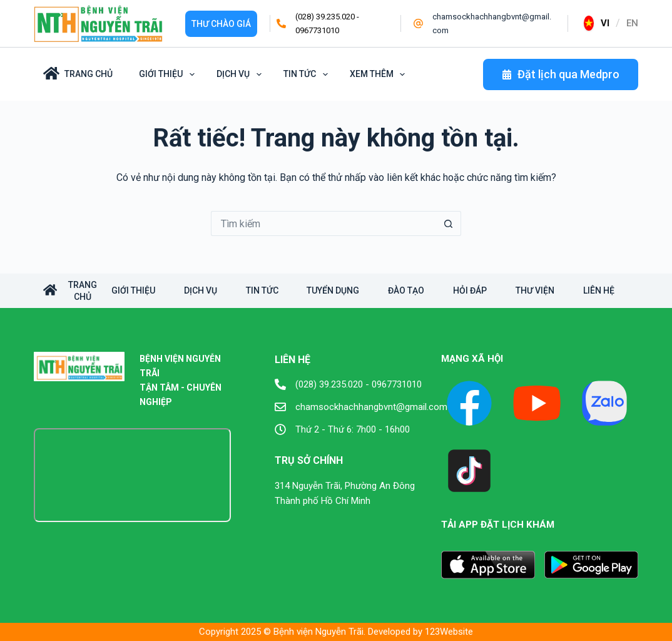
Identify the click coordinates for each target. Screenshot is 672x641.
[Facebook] (469, 403)
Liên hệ (618, 290)
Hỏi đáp (484, 290)
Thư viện (552, 290)
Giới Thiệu (169, 74)
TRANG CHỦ (70, 290)
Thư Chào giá (221, 24)
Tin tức (308, 74)
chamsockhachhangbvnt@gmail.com (371, 407)
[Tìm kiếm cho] (323, 223)
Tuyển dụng (342, 290)
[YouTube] (537, 403)
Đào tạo (418, 290)
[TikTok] (469, 471)
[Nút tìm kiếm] (449, 223)
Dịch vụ (241, 74)
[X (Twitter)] (604, 403)
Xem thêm (380, 74)
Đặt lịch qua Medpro (561, 74)
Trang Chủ (78, 73)
